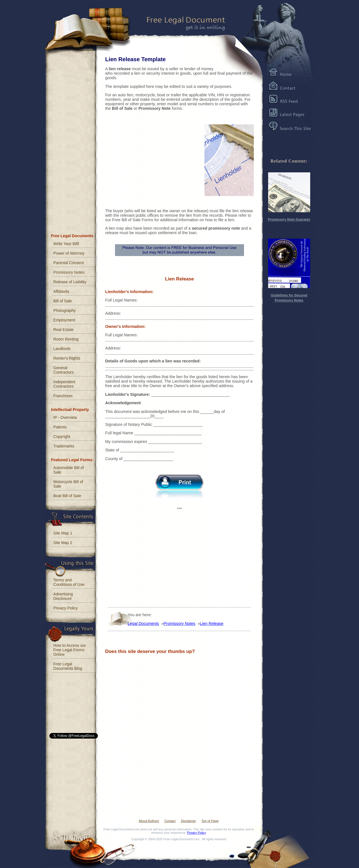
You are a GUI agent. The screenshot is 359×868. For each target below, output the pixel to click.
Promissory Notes (69, 272)
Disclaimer (188, 821)
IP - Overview (65, 417)
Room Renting (66, 339)
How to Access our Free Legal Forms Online (70, 650)
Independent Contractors (64, 384)
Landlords (62, 349)
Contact (170, 821)
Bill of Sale (63, 301)
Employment (64, 320)
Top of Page (210, 821)
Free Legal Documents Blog (68, 666)
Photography (65, 310)
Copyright (62, 437)
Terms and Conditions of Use (69, 582)
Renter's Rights (67, 358)
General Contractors (64, 370)
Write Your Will (66, 244)
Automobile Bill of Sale (69, 470)
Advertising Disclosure (63, 596)
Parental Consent (69, 263)
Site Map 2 (63, 543)
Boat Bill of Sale (67, 496)
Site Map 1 (63, 533)
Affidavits (61, 291)
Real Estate (64, 330)
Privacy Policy (66, 608)
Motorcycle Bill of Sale (68, 484)
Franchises (63, 396)
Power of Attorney (69, 253)
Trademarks (64, 446)
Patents (60, 427)
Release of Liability (70, 282)
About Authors (149, 821)
